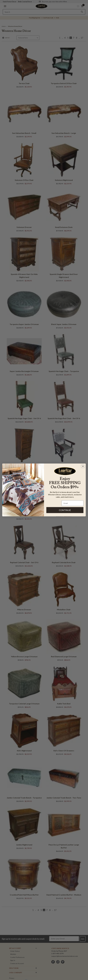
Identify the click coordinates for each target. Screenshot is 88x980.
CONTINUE (65, 510)
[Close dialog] (83, 466)
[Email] (73, 503)
